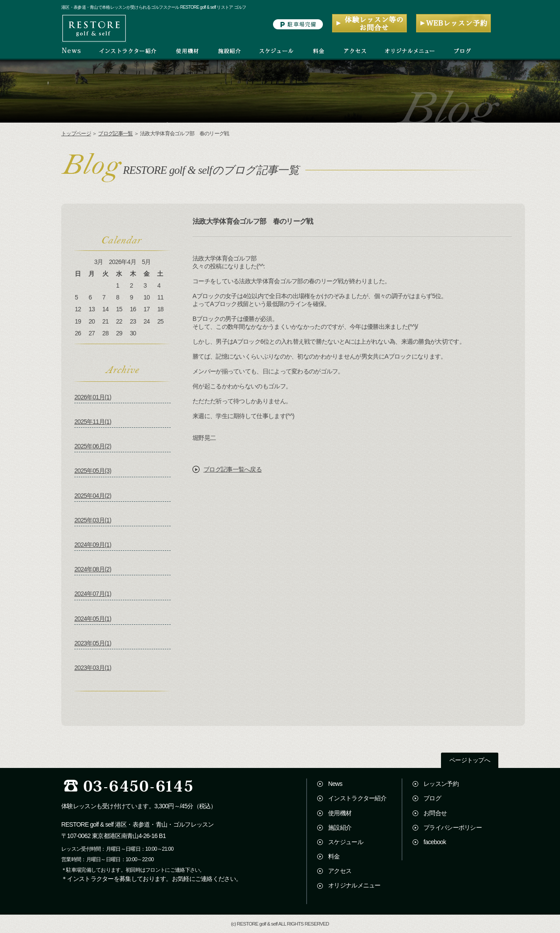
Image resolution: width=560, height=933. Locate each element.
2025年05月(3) (93, 471)
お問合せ (435, 813)
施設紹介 (340, 827)
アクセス (340, 871)
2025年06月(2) (93, 446)
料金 (334, 856)
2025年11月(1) (93, 422)
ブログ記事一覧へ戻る (233, 469)
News (335, 784)
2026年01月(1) (93, 397)
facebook (435, 842)
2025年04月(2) (93, 496)
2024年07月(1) (93, 594)
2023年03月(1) (93, 668)
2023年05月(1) (93, 643)
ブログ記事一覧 (115, 134)
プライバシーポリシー (453, 827)
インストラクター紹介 (357, 798)
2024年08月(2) (93, 569)
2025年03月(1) (93, 520)
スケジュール (346, 842)
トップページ (76, 134)
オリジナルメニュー (354, 885)
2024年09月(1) (93, 545)
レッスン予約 (441, 784)
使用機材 (340, 813)
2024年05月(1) (93, 619)
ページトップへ (470, 760)
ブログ (432, 798)
